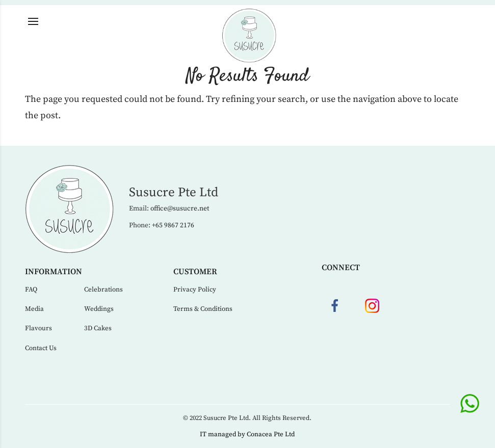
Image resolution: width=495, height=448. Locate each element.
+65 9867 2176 (173, 226)
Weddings (99, 309)
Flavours (38, 328)
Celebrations (103, 289)
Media (34, 309)
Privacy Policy (195, 289)
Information (54, 272)
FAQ (31, 289)
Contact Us (41, 348)
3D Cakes (98, 328)
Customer (195, 272)
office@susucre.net (180, 209)
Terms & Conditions (203, 309)
